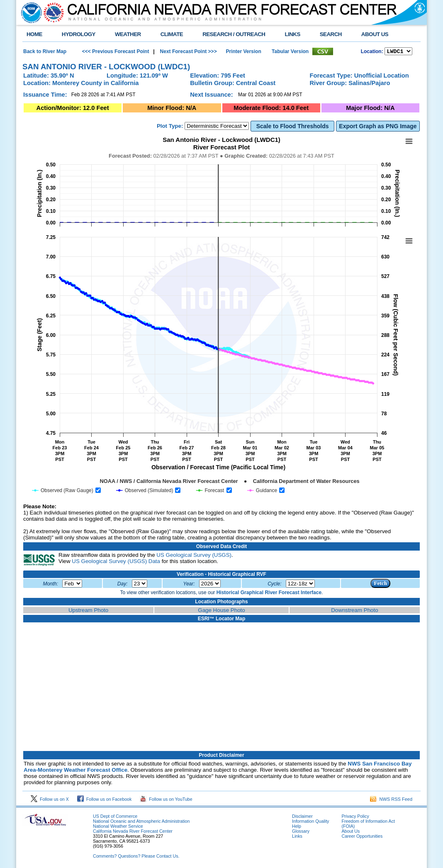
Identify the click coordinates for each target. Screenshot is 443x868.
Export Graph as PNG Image (378, 127)
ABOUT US (375, 34)
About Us (351, 832)
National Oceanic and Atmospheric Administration (141, 822)
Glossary (301, 832)
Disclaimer (302, 817)
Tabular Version (290, 52)
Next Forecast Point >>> (187, 52)
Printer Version (243, 52)
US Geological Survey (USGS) (194, 556)
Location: (372, 52)
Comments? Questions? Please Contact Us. (136, 857)
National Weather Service (118, 827)
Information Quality (310, 822)
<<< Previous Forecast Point (116, 52)
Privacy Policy (355, 817)
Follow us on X (50, 800)
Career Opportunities (362, 837)
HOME (34, 34)
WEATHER (128, 34)
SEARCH (331, 34)
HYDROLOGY (79, 34)
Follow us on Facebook (105, 800)
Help (297, 827)
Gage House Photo (221, 611)
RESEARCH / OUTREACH (234, 34)
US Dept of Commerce (115, 817)
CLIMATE (172, 34)
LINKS (292, 34)
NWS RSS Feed (391, 800)
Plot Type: (170, 127)
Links (297, 837)
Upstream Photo (88, 611)
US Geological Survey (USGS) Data (116, 562)
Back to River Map (45, 52)
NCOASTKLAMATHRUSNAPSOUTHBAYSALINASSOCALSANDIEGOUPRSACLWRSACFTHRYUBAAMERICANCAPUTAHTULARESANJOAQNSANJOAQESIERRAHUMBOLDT (398, 52)
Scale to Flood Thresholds (293, 127)
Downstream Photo (354, 611)
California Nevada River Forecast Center (133, 832)
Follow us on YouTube (166, 800)
